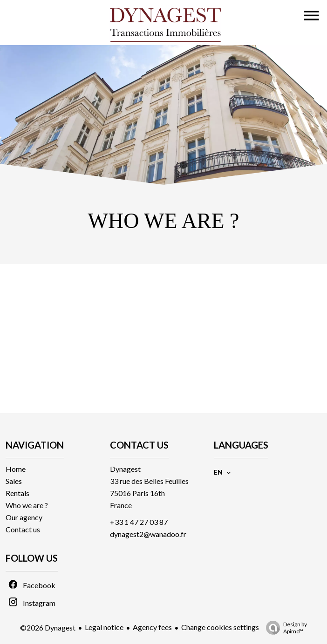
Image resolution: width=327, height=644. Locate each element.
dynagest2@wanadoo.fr (148, 534)
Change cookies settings (220, 627)
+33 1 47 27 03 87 (139, 522)
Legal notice (104, 627)
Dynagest (125, 469)
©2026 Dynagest (48, 627)
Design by (284, 628)
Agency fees (152, 627)
